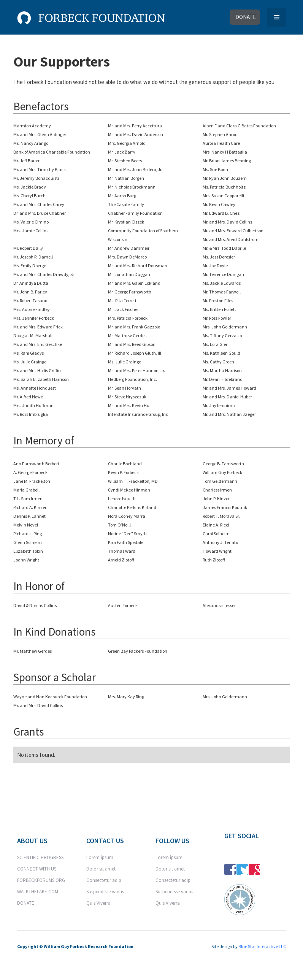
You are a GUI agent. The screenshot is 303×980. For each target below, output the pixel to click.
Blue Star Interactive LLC (262, 946)
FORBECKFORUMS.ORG (41, 880)
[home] (91, 16)
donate (246, 17)
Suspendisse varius (105, 892)
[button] (277, 17)
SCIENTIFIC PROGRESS (40, 857)
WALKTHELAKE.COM (38, 892)
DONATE (26, 903)
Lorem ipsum (100, 857)
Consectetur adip (104, 880)
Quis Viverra (98, 903)
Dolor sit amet (101, 869)
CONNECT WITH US (37, 869)
